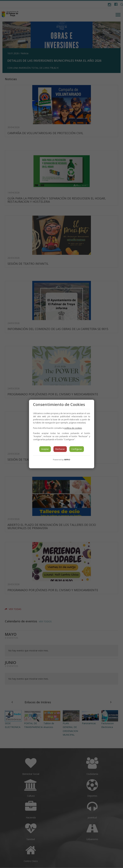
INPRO (67, 460)
